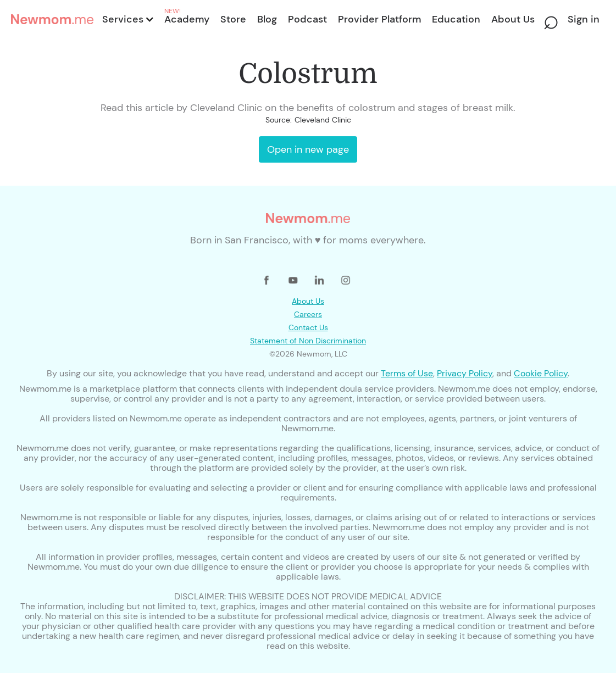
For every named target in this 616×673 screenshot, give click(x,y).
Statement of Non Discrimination (308, 341)
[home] (53, 19)
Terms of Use (407, 373)
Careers (308, 314)
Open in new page (308, 149)
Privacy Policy (465, 373)
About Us (308, 301)
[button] (127, 19)
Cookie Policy (541, 373)
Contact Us (308, 327)
